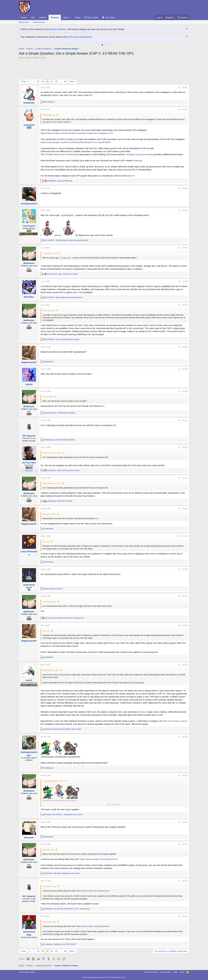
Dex (33, 17)
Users (66, 17)
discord (131, 176)
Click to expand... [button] (114, 804)
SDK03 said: (48, 397)
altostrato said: (49, 850)
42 (52, 81)
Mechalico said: (49, 311)
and (54, 589)
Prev (24, 81)
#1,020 (185, 737)
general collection (58, 29)
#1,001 (185, 87)
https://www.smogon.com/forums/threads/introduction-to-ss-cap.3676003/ (76, 142)
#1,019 (185, 665)
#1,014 (185, 509)
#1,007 (185, 305)
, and (60, 181)
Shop (78, 17)
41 (47, 81)
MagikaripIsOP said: (51, 670)
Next (71, 81)
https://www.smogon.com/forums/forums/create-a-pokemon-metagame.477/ (77, 133)
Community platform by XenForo (104, 977)
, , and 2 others (63, 470)
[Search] (183, 17)
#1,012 (185, 447)
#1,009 (185, 369)
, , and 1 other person (65, 618)
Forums (55, 17)
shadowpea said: (50, 602)
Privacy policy (166, 972)
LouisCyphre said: (50, 253)
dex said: (46, 542)
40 (43, 81)
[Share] (179, 88)
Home (24, 17)
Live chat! (110, 17)
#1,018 (185, 625)
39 (38, 81)
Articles (43, 17)
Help (175, 972)
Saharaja (138, 160)
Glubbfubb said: (49, 115)
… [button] (34, 81)
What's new (24, 22)
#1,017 (185, 596)
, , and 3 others (64, 815)
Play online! (93, 17)
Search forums (39, 22)
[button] (71, 17)
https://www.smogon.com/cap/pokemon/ (99, 859)
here (102, 406)
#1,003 (185, 188)
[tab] (102, 45)
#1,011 (185, 420)
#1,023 (185, 844)
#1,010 (185, 391)
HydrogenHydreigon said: (53, 781)
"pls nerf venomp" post (174, 721)
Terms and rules (151, 972)
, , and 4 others (62, 274)
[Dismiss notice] (186, 29)
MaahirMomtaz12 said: (52, 453)
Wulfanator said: (49, 514)
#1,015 (185, 536)
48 (65, 81)
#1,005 (185, 248)
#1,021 (185, 775)
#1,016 (185, 569)
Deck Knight (26, 58)
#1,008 (185, 347)
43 (56, 81)
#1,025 (185, 916)
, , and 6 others (62, 339)
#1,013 (185, 478)
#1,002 (185, 109)
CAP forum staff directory (80, 37)
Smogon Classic (27, 972)
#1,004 (185, 210)
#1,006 (185, 281)
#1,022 (185, 822)
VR (46, 154)
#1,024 (185, 881)
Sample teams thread (63, 154)
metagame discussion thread (139, 154)
